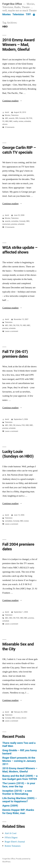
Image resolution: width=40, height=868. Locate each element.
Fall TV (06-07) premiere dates (15, 354)
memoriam (6, 224)
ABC (7, 118)
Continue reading (12, 101)
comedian (15, 221)
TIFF (28, 14)
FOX (31, 118)
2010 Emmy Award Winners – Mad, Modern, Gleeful (18, 45)
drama (19, 425)
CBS (17, 118)
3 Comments (10, 127)
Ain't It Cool (11, 833)
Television (18, 14)
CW (27, 118)
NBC (11, 121)
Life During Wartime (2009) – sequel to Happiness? (20, 800)
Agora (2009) (10, 806)
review (21, 121)
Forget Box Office (12, 4)
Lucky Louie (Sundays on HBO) (18, 454)
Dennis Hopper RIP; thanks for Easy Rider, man (18, 812)
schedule (27, 121)
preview (14, 224)
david (7, 112)
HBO (7, 121)
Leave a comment (12, 331)
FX (3, 121)
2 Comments (10, 227)
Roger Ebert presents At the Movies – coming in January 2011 (19, 761)
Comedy (22, 118)
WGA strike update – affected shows (20, 250)
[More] (34, 15)
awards (12, 118)
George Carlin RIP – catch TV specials (19, 150)
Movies (7, 14)
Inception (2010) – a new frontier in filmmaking (17, 792)
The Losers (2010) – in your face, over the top (19, 785)
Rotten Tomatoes (13, 846)
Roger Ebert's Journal (15, 842)
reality (16, 121)
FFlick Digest (11, 838)
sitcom (5, 124)
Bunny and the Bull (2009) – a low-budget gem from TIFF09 (20, 777)
